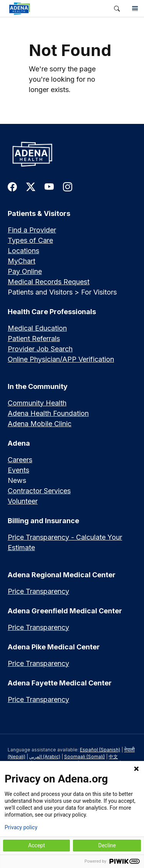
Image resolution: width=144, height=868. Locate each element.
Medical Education (37, 328)
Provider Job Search (40, 349)
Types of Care (30, 240)
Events (18, 470)
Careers (20, 460)
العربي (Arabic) (45, 757)
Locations (23, 251)
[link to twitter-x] (31, 186)
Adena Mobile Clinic (40, 424)
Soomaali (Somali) (84, 757)
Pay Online (25, 271)
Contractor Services (39, 491)
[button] (117, 9)
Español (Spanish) (100, 750)
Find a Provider (32, 230)
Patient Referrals (34, 338)
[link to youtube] (49, 186)
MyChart (22, 261)
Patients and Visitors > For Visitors (62, 292)
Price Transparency (38, 591)
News (17, 480)
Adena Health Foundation (48, 413)
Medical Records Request (49, 282)
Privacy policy (21, 827)
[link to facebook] (12, 186)
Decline (107, 845)
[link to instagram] (68, 186)
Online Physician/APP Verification (61, 359)
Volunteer (23, 501)
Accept (36, 845)
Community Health (37, 403)
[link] (54, 8)
